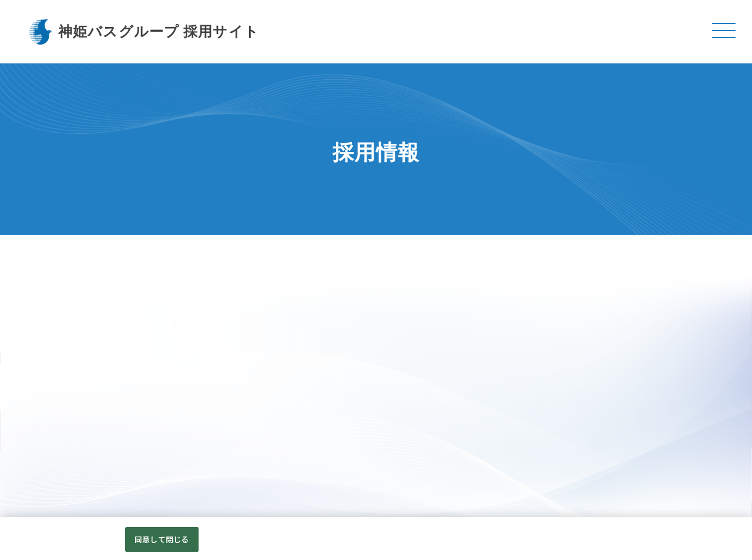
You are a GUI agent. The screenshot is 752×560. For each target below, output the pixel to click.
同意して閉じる (162, 542)
